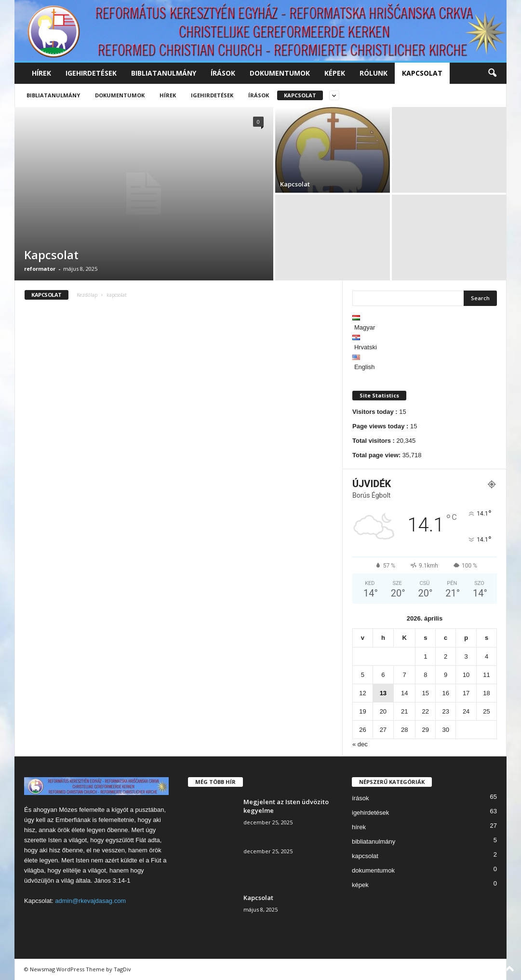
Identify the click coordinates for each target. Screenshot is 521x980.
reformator (40, 269)
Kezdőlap (87, 295)
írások (223, 73)
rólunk (374, 73)
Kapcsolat (51, 255)
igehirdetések (91, 73)
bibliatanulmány (164, 73)
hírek (41, 73)
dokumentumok (280, 73)
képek (335, 73)
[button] (492, 73)
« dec (360, 744)
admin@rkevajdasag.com (90, 901)
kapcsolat (422, 73)
